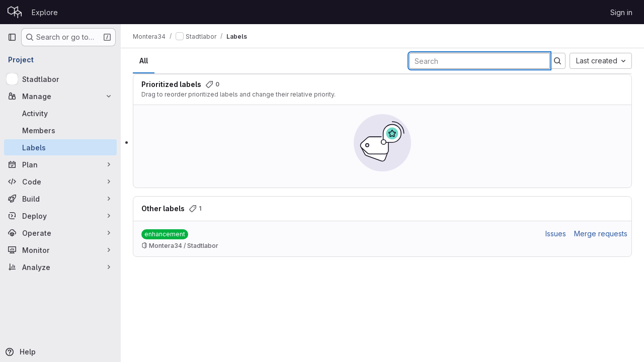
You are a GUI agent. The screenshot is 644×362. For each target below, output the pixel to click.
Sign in (621, 12)
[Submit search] (557, 61)
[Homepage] (15, 12)
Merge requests (601, 234)
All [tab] (144, 61)
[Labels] (60, 147)
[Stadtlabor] (60, 79)
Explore (45, 12)
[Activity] (60, 113)
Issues (556, 234)
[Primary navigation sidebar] (12, 37)
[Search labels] (479, 61)
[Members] (60, 130)
